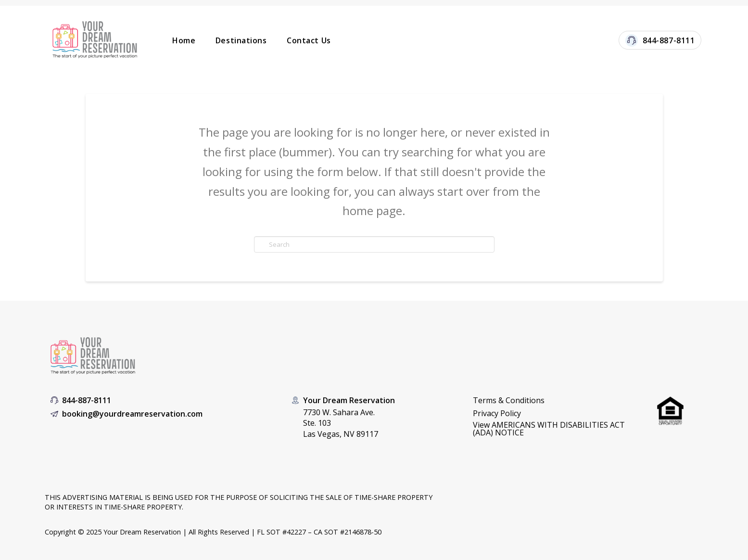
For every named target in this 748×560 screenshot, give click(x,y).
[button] (555, 429)
